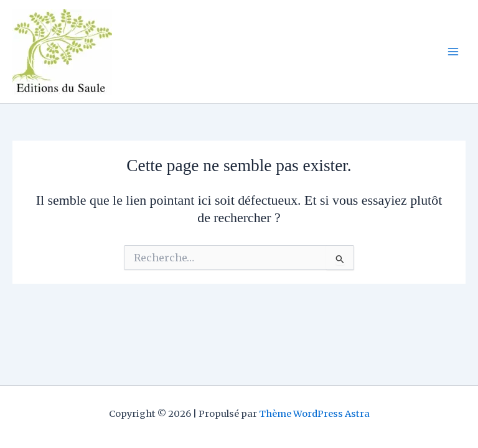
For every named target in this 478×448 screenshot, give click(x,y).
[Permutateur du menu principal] (453, 52)
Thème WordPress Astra (314, 414)
